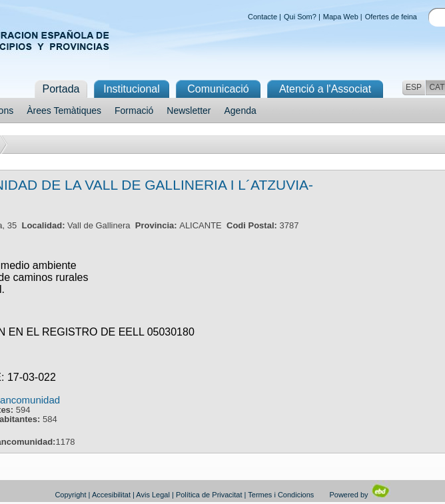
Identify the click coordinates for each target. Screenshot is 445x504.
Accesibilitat (111, 495)
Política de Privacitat (209, 495)
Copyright (70, 495)
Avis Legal (153, 495)
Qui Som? (300, 17)
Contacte (262, 17)
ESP (414, 87)
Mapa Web (341, 17)
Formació (134, 111)
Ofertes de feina (391, 17)
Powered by (359, 495)
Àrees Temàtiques (64, 111)
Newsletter (189, 111)
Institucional (132, 89)
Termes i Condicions (281, 495)
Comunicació (218, 89)
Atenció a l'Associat (325, 89)
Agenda (240, 111)
